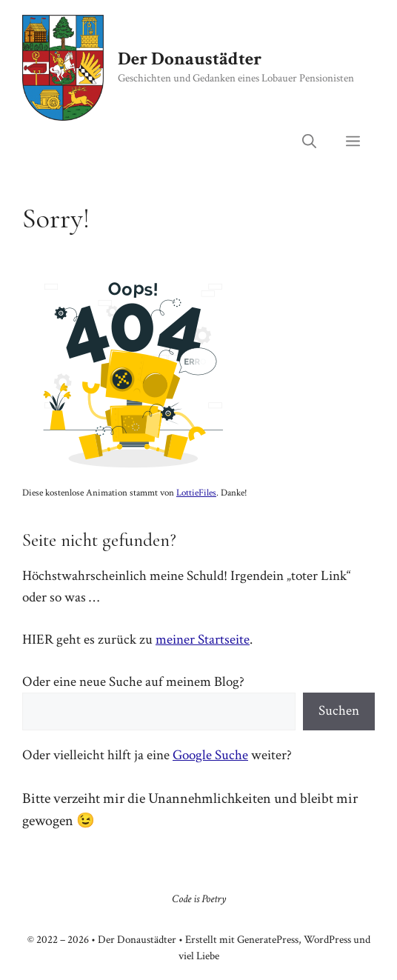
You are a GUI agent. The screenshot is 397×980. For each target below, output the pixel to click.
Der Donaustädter (190, 59)
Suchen (339, 711)
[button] (309, 143)
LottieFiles (196, 493)
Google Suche (210, 755)
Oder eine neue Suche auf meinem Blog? (133, 682)
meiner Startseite (203, 640)
